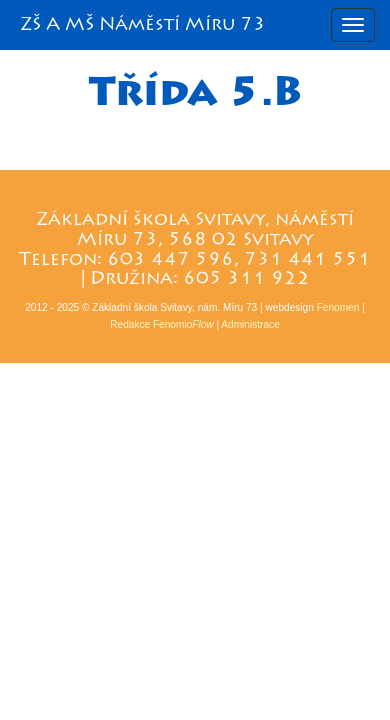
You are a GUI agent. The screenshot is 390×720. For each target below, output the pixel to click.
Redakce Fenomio (161, 324)
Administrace (250, 324)
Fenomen (338, 307)
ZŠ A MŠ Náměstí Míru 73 (143, 24)
